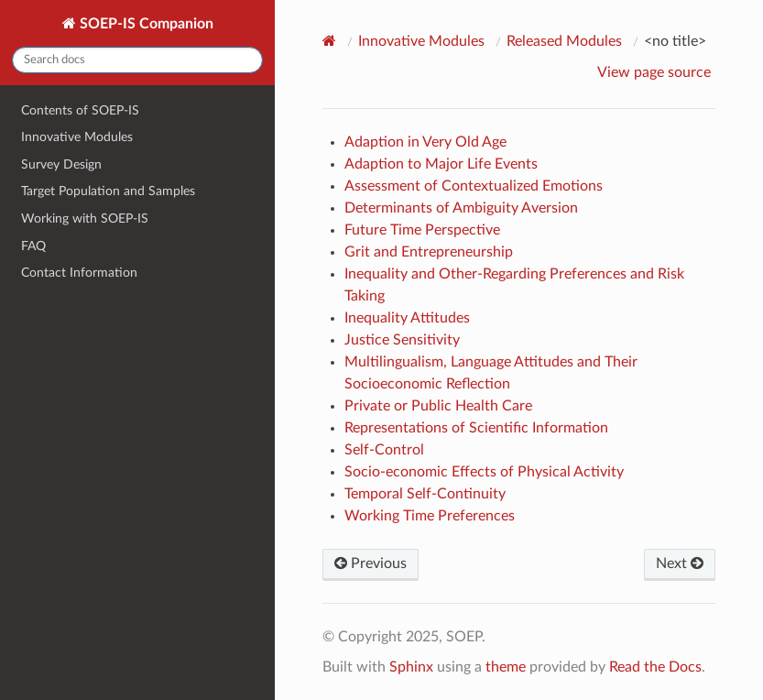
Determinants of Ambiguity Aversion (461, 208)
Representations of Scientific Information (476, 428)
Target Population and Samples (108, 191)
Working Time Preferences (430, 516)
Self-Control (384, 450)
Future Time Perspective (422, 230)
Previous (371, 563)
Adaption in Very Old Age (425, 142)
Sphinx (411, 667)
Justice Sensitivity (402, 340)
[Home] (332, 41)
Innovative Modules (77, 137)
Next (680, 563)
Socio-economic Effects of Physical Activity (484, 472)
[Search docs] (137, 60)
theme (506, 667)
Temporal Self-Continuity (425, 494)
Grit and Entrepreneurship (429, 252)
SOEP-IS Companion (145, 24)
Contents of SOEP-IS (80, 110)
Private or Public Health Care (438, 406)
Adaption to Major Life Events (441, 164)
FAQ (33, 246)
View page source (654, 72)
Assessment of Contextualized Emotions (474, 186)
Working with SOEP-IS (85, 219)
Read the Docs (655, 667)
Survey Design (61, 164)
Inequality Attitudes (407, 318)
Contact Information (79, 273)
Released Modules (564, 41)
